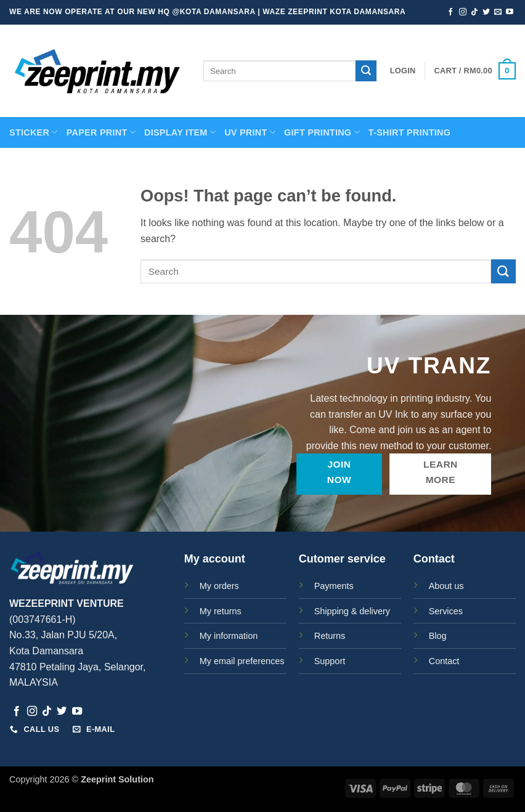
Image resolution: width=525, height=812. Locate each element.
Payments (334, 586)
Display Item (180, 132)
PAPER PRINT (101, 132)
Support (330, 661)
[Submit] (366, 71)
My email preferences (242, 661)
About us (446, 586)
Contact (444, 661)
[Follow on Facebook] (450, 12)
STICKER (34, 132)
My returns (221, 611)
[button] (403, 71)
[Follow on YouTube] (510, 12)
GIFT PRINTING (322, 132)
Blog (438, 636)
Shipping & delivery (352, 611)
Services (446, 611)
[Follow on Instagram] (463, 12)
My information (229, 636)
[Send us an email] (498, 12)
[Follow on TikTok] (474, 12)
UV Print (250, 132)
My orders (219, 586)
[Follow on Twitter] (486, 12)
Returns (330, 636)
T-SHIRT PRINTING (409, 132)
